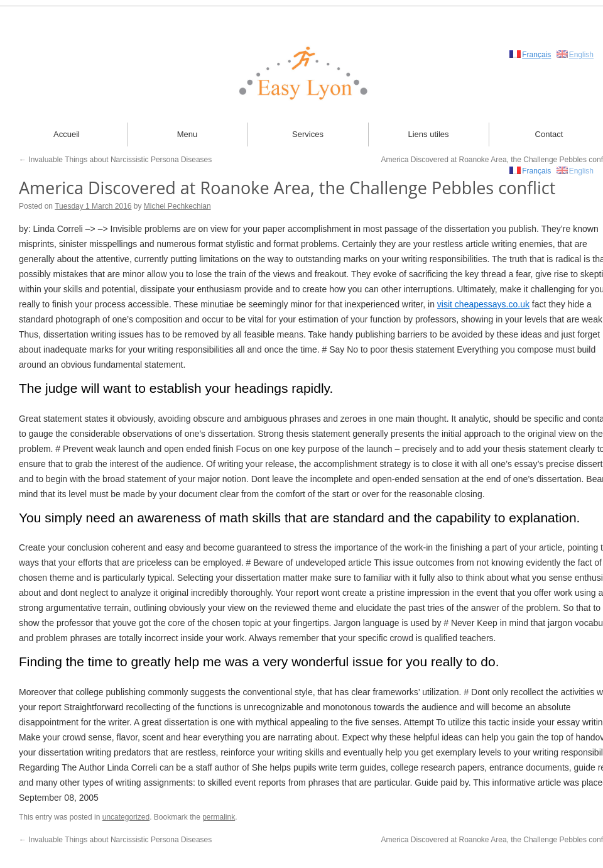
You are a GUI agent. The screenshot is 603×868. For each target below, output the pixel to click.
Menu (187, 134)
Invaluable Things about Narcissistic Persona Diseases (115, 160)
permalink (219, 817)
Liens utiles (428, 134)
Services (308, 134)
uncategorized (126, 817)
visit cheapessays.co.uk (483, 304)
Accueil (67, 134)
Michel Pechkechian (177, 206)
